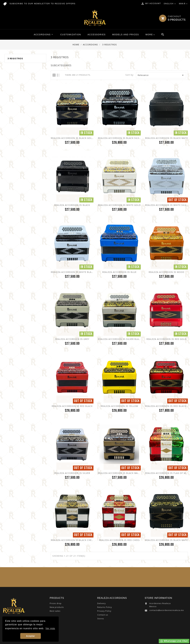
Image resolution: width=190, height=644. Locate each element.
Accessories (97, 35)
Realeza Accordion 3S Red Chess (119, 540)
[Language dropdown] (170, 4)
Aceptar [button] (31, 636)
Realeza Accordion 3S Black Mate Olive (123, 473)
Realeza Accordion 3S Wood (166, 272)
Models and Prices (126, 35)
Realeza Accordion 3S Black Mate (166, 138)
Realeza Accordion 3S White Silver (167, 205)
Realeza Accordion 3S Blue (119, 272)
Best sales (55, 611)
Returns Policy (105, 607)
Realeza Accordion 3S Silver (72, 473)
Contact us (103, 615)
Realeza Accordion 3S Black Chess (72, 540)
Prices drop (56, 603)
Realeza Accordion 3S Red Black (72, 406)
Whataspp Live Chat (174, 641)
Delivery (102, 603)
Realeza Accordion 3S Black (72, 205)
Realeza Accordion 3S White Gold (119, 205)
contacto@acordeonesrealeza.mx (167, 610)
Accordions (44, 35)
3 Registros (15, 58)
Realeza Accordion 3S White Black (73, 272)
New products (57, 607)
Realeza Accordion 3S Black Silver (120, 138)
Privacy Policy (104, 611)
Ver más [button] (50, 628)
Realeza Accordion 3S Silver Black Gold (123, 339)
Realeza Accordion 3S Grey (72, 339)
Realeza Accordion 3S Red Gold (166, 339)
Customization (71, 35)
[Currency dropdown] (183, 4)
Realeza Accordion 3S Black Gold (72, 138)
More (149, 35)
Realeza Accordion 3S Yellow (119, 406)
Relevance (161, 75)
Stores (101, 619)
